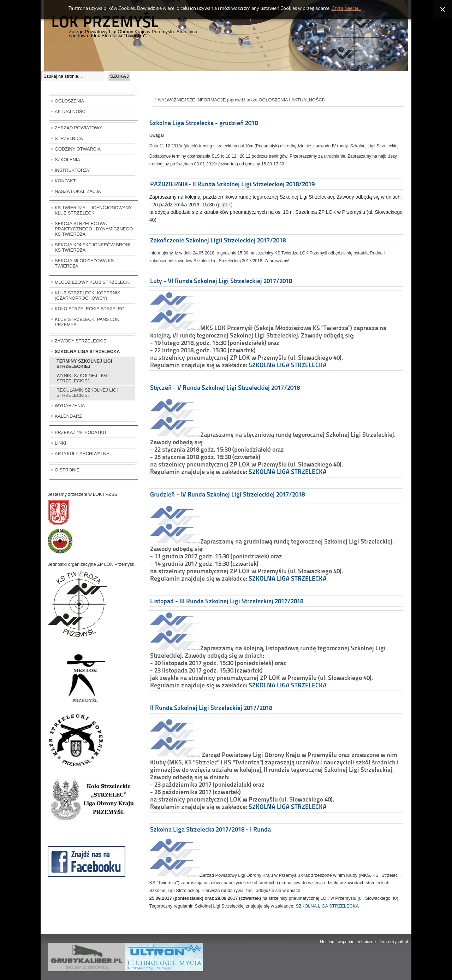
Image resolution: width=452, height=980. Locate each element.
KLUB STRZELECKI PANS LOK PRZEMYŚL (87, 322)
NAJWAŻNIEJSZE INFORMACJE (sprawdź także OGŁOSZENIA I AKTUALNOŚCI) (242, 100)
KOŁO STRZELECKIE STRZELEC (90, 309)
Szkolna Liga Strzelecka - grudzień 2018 (204, 123)
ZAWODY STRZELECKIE (81, 341)
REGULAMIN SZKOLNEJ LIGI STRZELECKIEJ (87, 393)
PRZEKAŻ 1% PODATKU (81, 432)
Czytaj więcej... (346, 8)
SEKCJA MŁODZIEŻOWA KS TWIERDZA (84, 263)
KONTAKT (65, 181)
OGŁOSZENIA (69, 101)
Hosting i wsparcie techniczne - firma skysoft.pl (364, 942)
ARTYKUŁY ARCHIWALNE (82, 454)
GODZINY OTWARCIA (78, 149)
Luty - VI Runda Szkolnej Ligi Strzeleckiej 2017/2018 (221, 281)
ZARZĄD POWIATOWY (79, 128)
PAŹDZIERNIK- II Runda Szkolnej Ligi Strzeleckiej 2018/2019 (232, 184)
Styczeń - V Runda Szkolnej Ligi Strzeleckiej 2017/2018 (225, 388)
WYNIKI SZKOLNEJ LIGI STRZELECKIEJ (82, 378)
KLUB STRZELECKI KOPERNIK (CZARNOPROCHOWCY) (88, 295)
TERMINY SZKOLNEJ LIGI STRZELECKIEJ (84, 364)
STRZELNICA (69, 138)
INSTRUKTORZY (72, 170)
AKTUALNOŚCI (71, 112)
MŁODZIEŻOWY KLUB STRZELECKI (93, 282)
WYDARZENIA (70, 406)
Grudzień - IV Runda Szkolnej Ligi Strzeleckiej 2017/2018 (227, 494)
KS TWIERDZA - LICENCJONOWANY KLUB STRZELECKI (93, 210)
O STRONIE (67, 470)
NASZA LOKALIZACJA (78, 191)
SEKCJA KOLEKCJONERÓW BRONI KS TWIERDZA (93, 247)
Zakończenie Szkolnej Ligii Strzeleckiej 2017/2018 (218, 240)
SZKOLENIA (67, 160)
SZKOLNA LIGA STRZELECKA (87, 351)
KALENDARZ (68, 416)
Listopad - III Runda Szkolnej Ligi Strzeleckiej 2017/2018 (227, 601)
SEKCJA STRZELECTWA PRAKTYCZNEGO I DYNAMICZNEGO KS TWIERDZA (94, 229)
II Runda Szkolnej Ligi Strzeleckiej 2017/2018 (211, 708)
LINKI (60, 443)
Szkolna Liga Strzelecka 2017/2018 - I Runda (210, 829)
